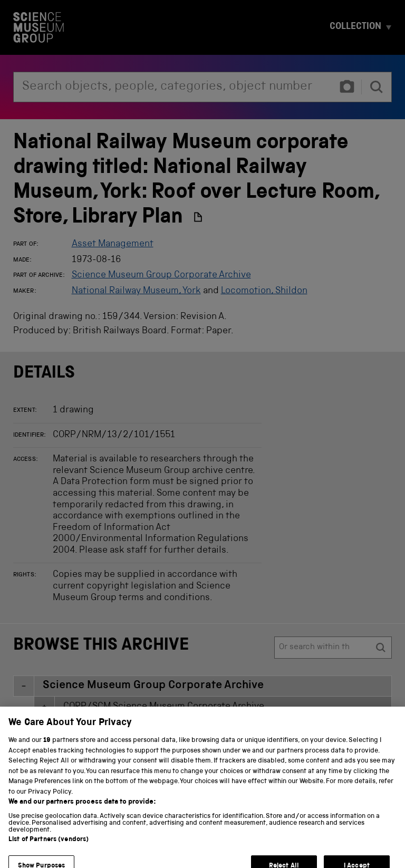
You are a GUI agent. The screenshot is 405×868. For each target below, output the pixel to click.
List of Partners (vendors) (49, 853)
